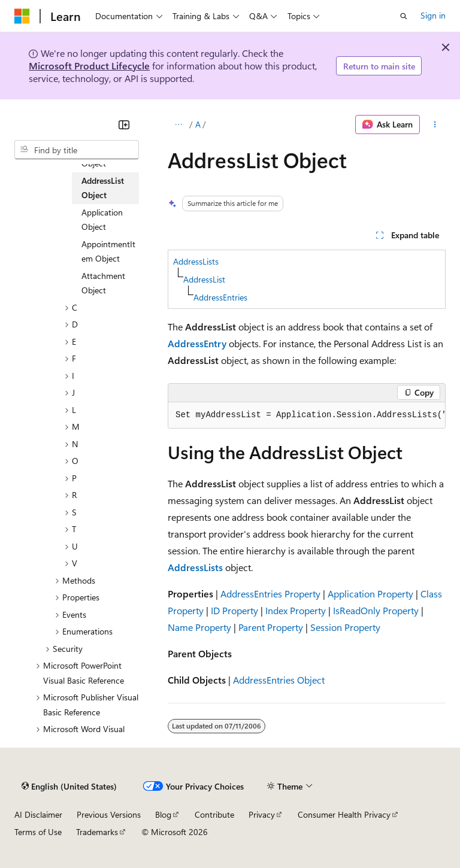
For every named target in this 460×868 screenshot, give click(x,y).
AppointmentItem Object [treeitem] (108, 251)
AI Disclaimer (38, 814)
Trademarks (97, 832)
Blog (163, 814)
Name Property (199, 627)
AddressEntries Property (270, 594)
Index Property (296, 610)
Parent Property (271, 627)
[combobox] (77, 150)
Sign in (433, 15)
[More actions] (435, 125)
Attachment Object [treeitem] (103, 283)
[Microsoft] (22, 16)
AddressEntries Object (279, 680)
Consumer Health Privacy (344, 814)
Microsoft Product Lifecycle (89, 66)
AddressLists (196, 261)
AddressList (204, 279)
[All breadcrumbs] (178, 125)
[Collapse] (124, 125)
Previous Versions (109, 814)
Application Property (370, 594)
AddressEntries (220, 297)
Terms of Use (38, 832)
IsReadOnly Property (376, 610)
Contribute (214, 814)
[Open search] (404, 16)
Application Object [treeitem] (102, 220)
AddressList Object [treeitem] (103, 188)
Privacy (262, 814)
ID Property (234, 610)
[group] (307, 415)
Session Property (345, 627)
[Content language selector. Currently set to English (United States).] (69, 787)
